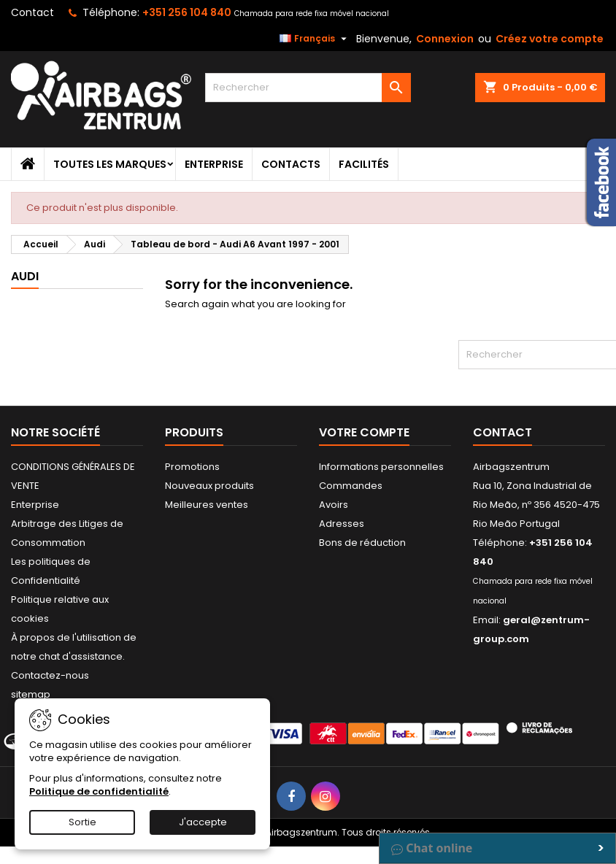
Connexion (445, 39)
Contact (32, 12)
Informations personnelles (381, 467)
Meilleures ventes (207, 505)
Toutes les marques (110, 164)
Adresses (342, 524)
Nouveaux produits (209, 486)
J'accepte (203, 822)
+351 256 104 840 (187, 12)
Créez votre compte (550, 39)
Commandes (351, 486)
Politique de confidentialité (99, 791)
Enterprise (214, 164)
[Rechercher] (308, 88)
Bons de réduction (362, 543)
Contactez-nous (50, 675)
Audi (25, 276)
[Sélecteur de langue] (315, 39)
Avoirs (334, 505)
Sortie (82, 822)
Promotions (192, 467)
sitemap (31, 694)
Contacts (291, 164)
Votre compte (364, 432)
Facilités (364, 164)
